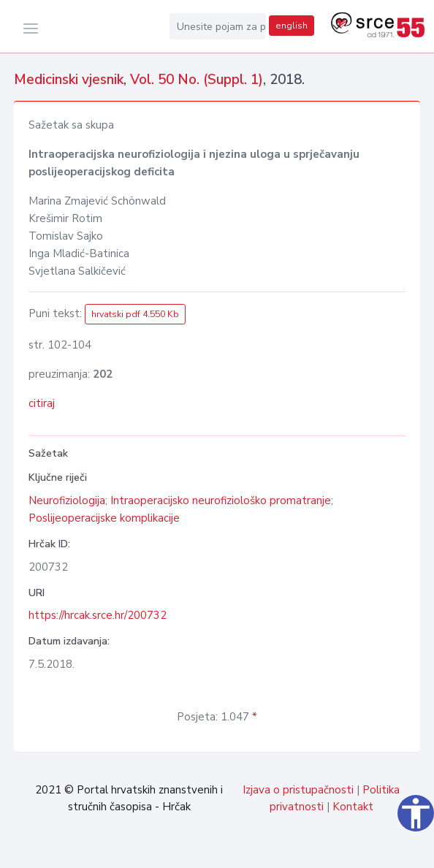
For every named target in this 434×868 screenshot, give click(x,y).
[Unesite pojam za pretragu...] (218, 26)
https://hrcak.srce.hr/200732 (98, 615)
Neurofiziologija (67, 500)
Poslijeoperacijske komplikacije (104, 518)
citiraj (42, 403)
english (292, 26)
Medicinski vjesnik (69, 80)
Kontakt (353, 807)
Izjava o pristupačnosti (298, 790)
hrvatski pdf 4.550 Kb (135, 314)
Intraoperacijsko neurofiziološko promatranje (221, 500)
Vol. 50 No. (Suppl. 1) (197, 80)
